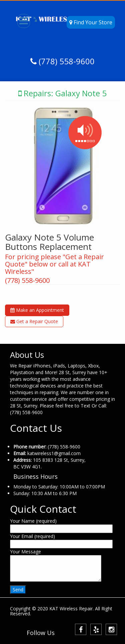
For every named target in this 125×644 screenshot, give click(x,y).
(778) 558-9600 (66, 61)
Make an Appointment (37, 310)
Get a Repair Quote (34, 321)
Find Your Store (91, 22)
